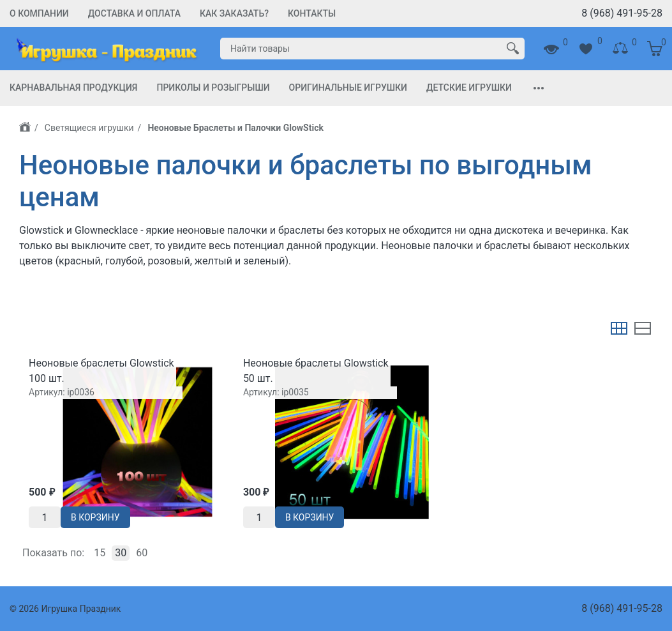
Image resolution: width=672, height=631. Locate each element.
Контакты (312, 13)
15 (100, 553)
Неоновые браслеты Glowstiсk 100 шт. (101, 371)
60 (142, 553)
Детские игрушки (469, 87)
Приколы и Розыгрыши (213, 87)
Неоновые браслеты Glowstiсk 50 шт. (316, 371)
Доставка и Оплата (134, 13)
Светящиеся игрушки (89, 128)
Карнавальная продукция (73, 87)
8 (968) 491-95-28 (622, 13)
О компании (39, 13)
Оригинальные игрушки (348, 87)
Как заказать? (234, 13)
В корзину (95, 517)
